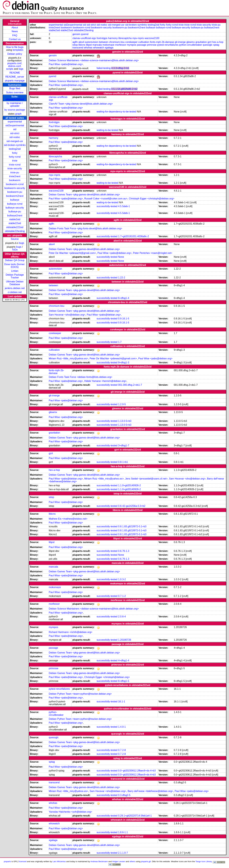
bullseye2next (15, 216)
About (15, 28)
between (104, 42)
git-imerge (180, 42)
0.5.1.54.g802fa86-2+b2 (124, 89)
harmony (113, 38)
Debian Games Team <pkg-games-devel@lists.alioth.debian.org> (84, 195)
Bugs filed (15, 88)
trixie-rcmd (15, 165)
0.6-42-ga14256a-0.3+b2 (132, 506)
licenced (23, 861)
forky (15, 153)
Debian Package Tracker (15, 276)
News (15, 31)
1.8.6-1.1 (123, 832)
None (121, 257)
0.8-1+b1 (123, 462)
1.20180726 (125, 640)
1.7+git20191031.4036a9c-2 (134, 236)
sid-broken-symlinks (15, 145)
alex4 (81, 42)
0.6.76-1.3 (124, 551)
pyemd (85, 34)
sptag (216, 45)
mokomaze (108, 45)
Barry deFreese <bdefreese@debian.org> (150, 791)
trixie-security (15, 168)
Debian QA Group (15, 260)
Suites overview (15, 92)
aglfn (75, 42)
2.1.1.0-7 (123, 853)
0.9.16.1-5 (124, 319)
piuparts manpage (15, 81)
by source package (15, 110)
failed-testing (104, 68)
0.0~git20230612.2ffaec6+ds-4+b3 (137, 771)
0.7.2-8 (122, 750)
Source (15, 239)
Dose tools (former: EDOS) (15, 266)
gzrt (210, 42)
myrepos (131, 45)
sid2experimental (15, 125)
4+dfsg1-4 (124, 660)
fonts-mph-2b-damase (162, 42)
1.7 (120, 342)
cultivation (144, 42)
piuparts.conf (14, 63)
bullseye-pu (15, 212)
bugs (21, 243)
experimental (15, 122)
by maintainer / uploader (15, 104)
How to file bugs (15, 47)
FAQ (15, 35)
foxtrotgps (102, 38)
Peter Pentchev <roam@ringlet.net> (153, 253)
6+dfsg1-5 (124, 681)
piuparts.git (146, 861)
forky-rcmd (15, 157)
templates (18, 50)
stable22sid (15, 223)
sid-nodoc (15, 137)
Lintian (15, 271)
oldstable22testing (15, 231)
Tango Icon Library (204, 861)
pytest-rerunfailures (168, 45)
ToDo (15, 250)
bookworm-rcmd (15, 184)
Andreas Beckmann (99, 861)
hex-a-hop (218, 42)
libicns (82, 45)
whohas (88, 48)
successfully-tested (107, 206)
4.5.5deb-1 (124, 206)
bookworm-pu (15, 192)
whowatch (98, 48)
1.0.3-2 (122, 579)
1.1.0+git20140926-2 (129, 485)
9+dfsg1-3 (124, 363)
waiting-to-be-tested (107, 130)
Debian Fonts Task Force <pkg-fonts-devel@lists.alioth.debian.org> (86, 228)
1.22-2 (122, 278)
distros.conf (14, 66)
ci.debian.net (15, 292)
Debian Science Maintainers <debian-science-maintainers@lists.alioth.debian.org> (94, 60)
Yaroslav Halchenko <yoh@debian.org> (71, 812)
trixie (15, 161)
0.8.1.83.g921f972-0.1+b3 (132, 526)
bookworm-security (15, 188)
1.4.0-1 (122, 727)
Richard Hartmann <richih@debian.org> (71, 632)
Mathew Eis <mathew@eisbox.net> (68, 519)
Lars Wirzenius (59, 861)
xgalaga (109, 48)
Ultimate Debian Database (15, 283)
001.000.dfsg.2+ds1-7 (130, 385)
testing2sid (15, 149)
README (15, 73)
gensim (76, 34)
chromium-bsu (117, 42)
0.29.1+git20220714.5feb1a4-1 (135, 816)
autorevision (92, 42)
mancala (97, 45)
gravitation (201, 42)
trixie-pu (15, 173)
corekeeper (132, 42)
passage (142, 45)
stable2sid (15, 219)
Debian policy (15, 54)
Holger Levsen (119, 861)
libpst (89, 45)
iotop (75, 45)
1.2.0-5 (122, 404)
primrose (152, 45)
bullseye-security (15, 208)
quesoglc (208, 45)
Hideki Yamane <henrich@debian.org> (105, 381)
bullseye (15, 200)
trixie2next (15, 176)
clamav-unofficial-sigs (84, 38)
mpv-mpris (138, 38)
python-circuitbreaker (190, 45)
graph (18, 114)
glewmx (190, 42)
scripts (10, 69)
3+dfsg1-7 (124, 445)
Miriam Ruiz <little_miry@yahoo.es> (69, 359)
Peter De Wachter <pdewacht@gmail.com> (72, 253)
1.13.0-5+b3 (125, 421)
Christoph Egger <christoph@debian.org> (152, 199)
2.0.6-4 (122, 617)
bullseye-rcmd (15, 204)
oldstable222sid (15, 99)
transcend (78, 48)
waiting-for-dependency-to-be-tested (116, 112)
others (132, 861)
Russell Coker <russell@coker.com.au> (106, 199)
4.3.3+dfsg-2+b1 (120, 68)
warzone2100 (152, 38)
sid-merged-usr (15, 141)
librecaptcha (125, 38)
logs (21, 69)
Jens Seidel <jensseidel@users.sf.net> (146, 479)
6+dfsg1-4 (124, 298)
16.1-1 (122, 702)
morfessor (121, 45)
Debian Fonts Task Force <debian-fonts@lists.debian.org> (81, 377)
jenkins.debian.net (15, 288)
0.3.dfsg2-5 (124, 795)
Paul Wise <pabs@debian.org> (66, 64)
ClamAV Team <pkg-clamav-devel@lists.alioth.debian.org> (81, 104)
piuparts (7, 861)
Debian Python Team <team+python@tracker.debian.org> (80, 694)
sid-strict (15, 133)
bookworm (15, 180)
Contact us (15, 39)
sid (15, 129)
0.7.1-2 (122, 596)
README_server (15, 77)
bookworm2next (15, 196)
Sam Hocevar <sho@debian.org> (67, 315)
